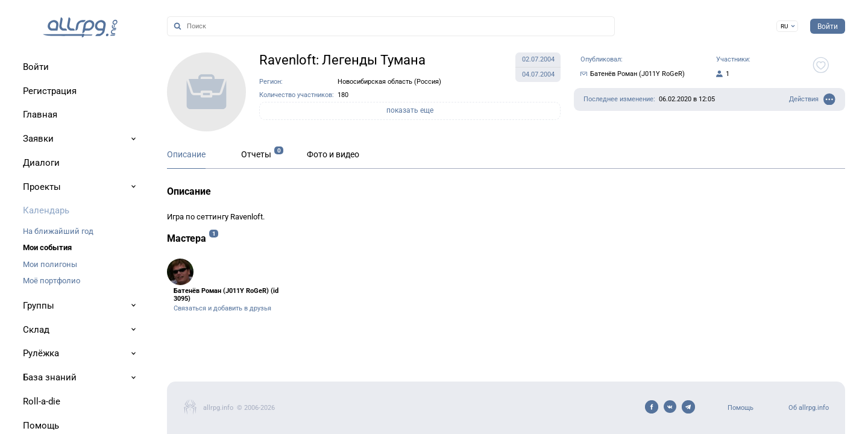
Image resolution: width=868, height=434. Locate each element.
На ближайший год (58, 231)
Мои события (47, 247)
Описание (186, 155)
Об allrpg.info (809, 408)
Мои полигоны (50, 264)
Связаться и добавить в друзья (222, 308)
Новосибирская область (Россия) (389, 82)
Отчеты (256, 155)
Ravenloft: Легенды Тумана (342, 60)
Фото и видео (333, 155)
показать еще (410, 110)
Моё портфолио (52, 281)
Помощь (741, 408)
